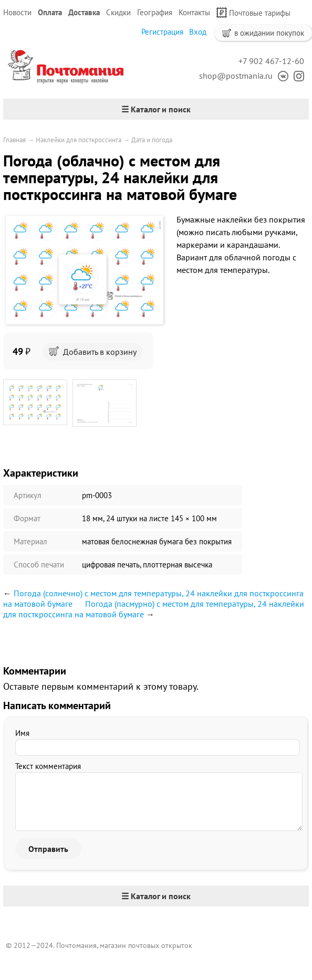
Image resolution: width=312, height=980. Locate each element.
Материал (30, 541)
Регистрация (162, 32)
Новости (17, 12)
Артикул (28, 495)
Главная (14, 140)
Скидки (118, 12)
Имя (22, 733)
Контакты (194, 12)
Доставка (84, 12)
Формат (27, 518)
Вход (198, 32)
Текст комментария (48, 766)
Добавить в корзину (93, 352)
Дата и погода (152, 140)
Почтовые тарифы (253, 13)
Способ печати (39, 565)
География (155, 12)
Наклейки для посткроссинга (79, 140)
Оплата (50, 12)
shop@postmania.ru (236, 76)
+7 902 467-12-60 (271, 61)
